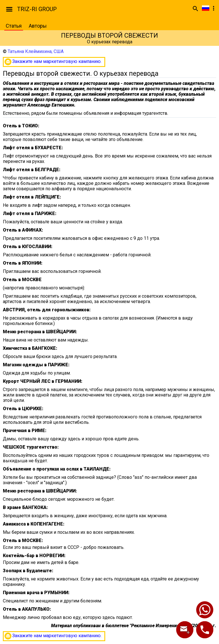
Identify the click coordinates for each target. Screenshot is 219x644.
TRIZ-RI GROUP (37, 9)
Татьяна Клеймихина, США (36, 51)
